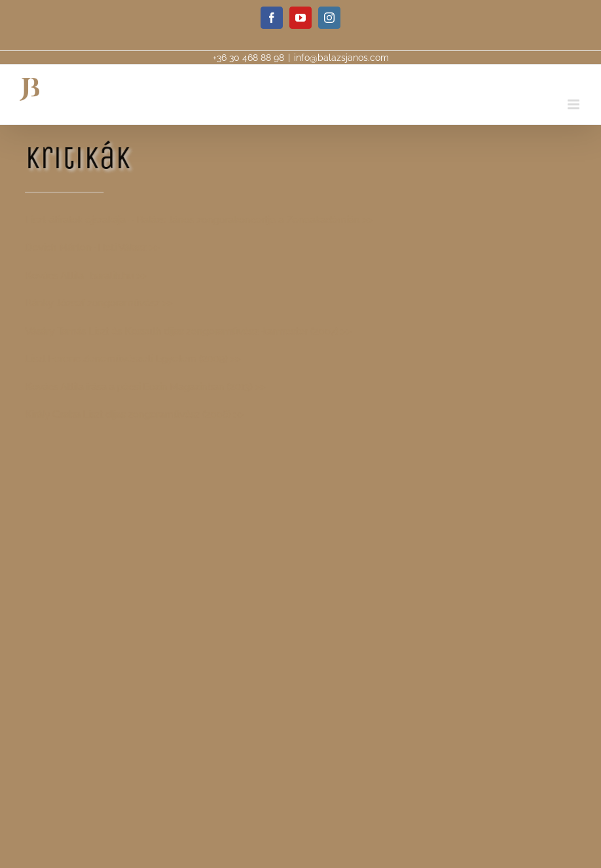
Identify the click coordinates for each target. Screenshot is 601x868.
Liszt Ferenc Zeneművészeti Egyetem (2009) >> (132, 359)
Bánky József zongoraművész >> (98, 303)
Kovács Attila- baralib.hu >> (85, 276)
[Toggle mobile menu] (574, 104)
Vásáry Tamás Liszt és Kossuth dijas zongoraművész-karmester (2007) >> (187, 331)
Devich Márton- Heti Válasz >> (91, 247)
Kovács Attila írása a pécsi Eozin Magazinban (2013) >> (144, 387)
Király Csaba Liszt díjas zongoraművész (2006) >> (134, 414)
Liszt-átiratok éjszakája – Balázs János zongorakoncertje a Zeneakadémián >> (198, 220)
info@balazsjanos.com (341, 58)
